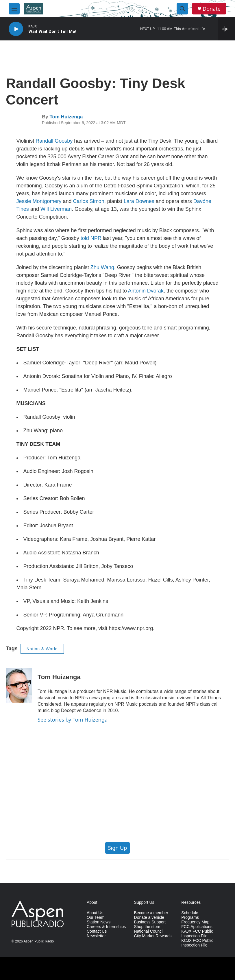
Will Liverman (56, 209)
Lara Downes (139, 201)
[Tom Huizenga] (19, 685)
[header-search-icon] (182, 9)
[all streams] (226, 29)
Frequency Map (195, 922)
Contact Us (97, 931)
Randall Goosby (54, 141)
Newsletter (96, 936)
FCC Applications (197, 927)
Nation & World (42, 649)
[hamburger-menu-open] (14, 9)
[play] (16, 29)
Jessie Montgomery (39, 201)
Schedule (190, 913)
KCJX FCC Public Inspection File (197, 943)
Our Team (96, 917)
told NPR (90, 238)
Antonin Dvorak (146, 291)
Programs (190, 917)
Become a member (151, 913)
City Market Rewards (153, 936)
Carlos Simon (89, 201)
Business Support (150, 922)
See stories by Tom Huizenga (73, 720)
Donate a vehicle (149, 917)
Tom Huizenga (66, 117)
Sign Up (118, 848)
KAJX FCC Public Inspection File (197, 934)
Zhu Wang (102, 267)
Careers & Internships (106, 927)
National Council (149, 931)
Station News (99, 922)
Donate (212, 9)
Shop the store (147, 927)
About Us (95, 913)
